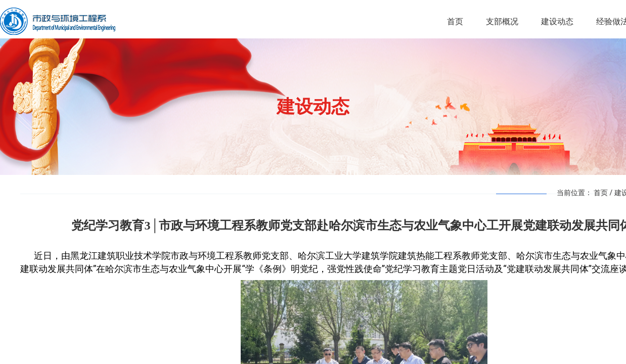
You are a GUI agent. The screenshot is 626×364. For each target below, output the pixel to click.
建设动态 (557, 21)
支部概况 (502, 21)
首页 (601, 193)
